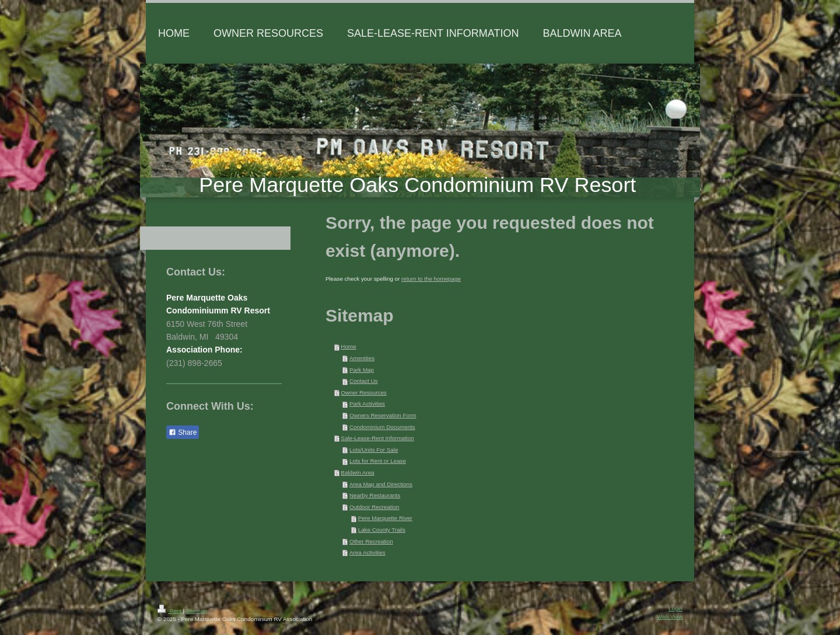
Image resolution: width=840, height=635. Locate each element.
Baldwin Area (357, 472)
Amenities (362, 358)
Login (675, 608)
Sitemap (197, 611)
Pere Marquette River (385, 518)
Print (170, 611)
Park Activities (367, 404)
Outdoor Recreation (374, 507)
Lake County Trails (382, 530)
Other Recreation (371, 541)
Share (183, 432)
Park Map (362, 370)
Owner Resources (363, 392)
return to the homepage (431, 279)
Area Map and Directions (381, 484)
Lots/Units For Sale (374, 450)
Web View (670, 617)
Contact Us (363, 381)
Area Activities (367, 552)
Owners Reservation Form (383, 415)
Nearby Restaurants (375, 495)
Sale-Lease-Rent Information (377, 438)
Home (348, 346)
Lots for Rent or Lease (378, 461)
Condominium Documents (382, 427)
